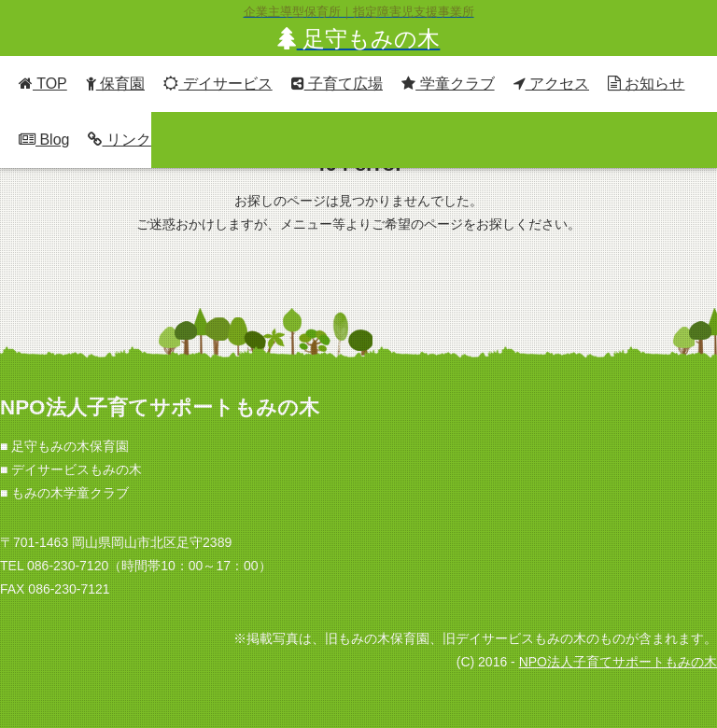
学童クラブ (448, 84)
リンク (119, 140)
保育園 (115, 84)
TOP (43, 84)
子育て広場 (337, 84)
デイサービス (218, 84)
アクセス (551, 84)
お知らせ (646, 84)
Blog (44, 140)
